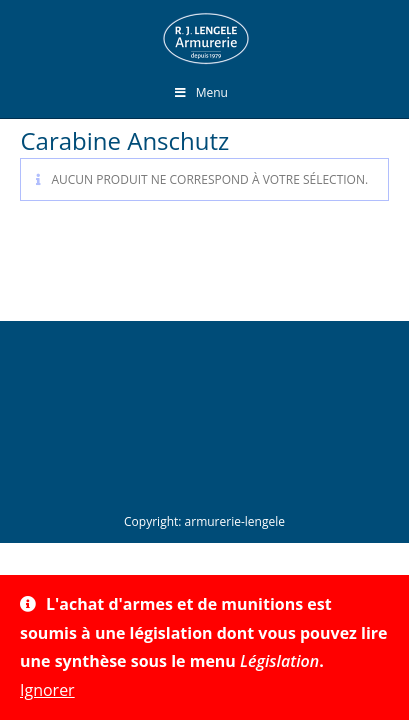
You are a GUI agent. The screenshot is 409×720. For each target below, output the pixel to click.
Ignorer (47, 690)
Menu (200, 92)
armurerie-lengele (235, 521)
